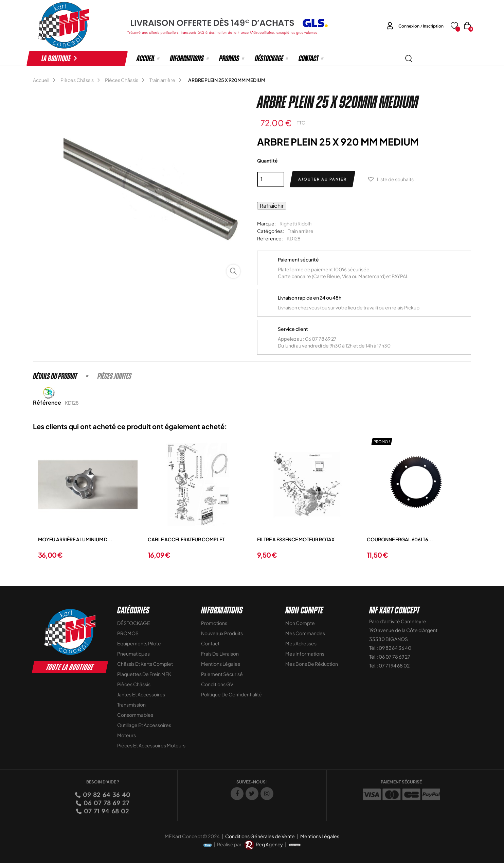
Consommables (135, 715)
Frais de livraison (220, 654)
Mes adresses (301, 643)
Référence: (270, 238)
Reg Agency (269, 844)
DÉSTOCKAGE (134, 623)
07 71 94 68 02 (106, 811)
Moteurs (127, 735)
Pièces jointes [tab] (114, 376)
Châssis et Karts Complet (145, 664)
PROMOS (128, 633)
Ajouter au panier (322, 179)
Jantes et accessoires (141, 694)
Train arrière (301, 231)
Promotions (214, 623)
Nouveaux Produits (222, 633)
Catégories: (271, 231)
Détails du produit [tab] (55, 376)
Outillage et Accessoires (144, 725)
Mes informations (305, 654)
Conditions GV (217, 684)
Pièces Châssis (134, 684)
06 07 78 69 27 (106, 803)
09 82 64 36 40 (106, 794)
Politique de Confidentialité (231, 694)
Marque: (266, 223)
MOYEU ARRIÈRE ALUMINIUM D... (75, 539)
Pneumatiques (133, 654)
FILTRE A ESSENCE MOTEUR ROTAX (296, 539)
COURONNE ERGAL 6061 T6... (400, 539)
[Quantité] (271, 179)
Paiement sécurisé (222, 674)
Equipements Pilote (139, 643)
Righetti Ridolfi (295, 223)
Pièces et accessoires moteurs (151, 745)
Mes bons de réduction (312, 664)
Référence (47, 402)
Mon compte (300, 623)
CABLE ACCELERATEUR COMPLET (186, 539)
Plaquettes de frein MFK (144, 674)
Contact (210, 643)
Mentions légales (221, 664)
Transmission (131, 705)
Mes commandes (305, 633)
